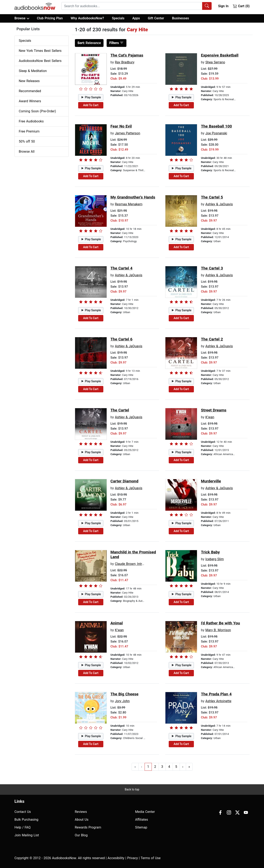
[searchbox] (132, 6)
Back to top (132, 789)
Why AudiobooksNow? (87, 18)
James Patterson (128, 133)
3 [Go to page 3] (162, 767)
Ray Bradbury (125, 62)
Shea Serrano (215, 62)
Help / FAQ (22, 827)
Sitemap (141, 827)
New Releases (29, 81)
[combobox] (137, 6)
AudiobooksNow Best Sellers (40, 61)
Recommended (30, 91)
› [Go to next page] (183, 767)
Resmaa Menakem (129, 204)
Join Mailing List (27, 835)
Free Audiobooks (31, 121)
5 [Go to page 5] (176, 767)
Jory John (122, 701)
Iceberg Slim (215, 559)
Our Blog (81, 835)
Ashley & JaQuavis (219, 204)
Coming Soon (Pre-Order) (37, 111)
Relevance (89, 43)
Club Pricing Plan (50, 18)
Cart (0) (241, 6)
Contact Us (23, 812)
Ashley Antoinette (218, 701)
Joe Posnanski (216, 133)
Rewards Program (88, 827)
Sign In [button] (223, 6)
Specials (118, 18)
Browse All (27, 152)
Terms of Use (151, 858)
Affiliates (142, 820)
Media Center (145, 812)
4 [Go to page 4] (169, 767)
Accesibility (116, 858)
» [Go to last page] (189, 767)
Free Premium (29, 131)
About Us (82, 820)
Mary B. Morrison (218, 630)
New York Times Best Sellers (40, 51)
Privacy (133, 858)
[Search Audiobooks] (207, 6)
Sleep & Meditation (33, 71)
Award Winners (30, 101)
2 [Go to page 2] (155, 767)
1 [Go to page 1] (148, 767)
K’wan (210, 417)
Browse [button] (22, 18)
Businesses (180, 18)
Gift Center (156, 18)
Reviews (81, 812)
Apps (136, 18)
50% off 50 (27, 141)
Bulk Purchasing (26, 820)
